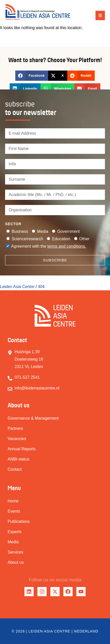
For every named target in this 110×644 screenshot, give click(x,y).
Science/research (27, 239)
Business (20, 231)
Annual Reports (22, 449)
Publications (19, 521)
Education (61, 239)
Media (43, 231)
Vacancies (17, 439)
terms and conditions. (67, 246)
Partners (15, 428)
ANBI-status (18, 459)
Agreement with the (49, 246)
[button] (100, 15)
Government (68, 231)
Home (13, 501)
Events (14, 511)
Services (15, 552)
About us (16, 562)
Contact (15, 469)
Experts (15, 532)
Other (84, 239)
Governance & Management (33, 418)
